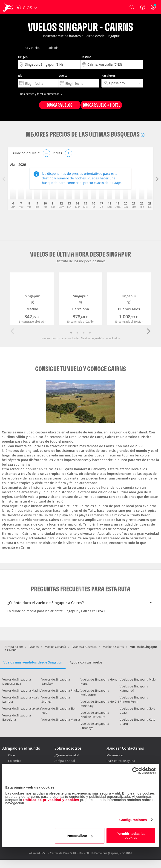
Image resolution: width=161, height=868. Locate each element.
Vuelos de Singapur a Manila (61, 719)
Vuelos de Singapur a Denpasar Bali (17, 681)
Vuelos (34, 647)
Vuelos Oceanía (56, 647)
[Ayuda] (143, 7)
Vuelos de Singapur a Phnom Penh (134, 699)
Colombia (15, 761)
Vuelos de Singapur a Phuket (61, 690)
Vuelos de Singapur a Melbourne (95, 693)
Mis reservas (115, 755)
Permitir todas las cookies (131, 836)
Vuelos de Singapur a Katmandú (134, 688)
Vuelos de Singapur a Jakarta (22, 708)
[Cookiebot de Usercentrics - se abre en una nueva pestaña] (136, 771)
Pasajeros (108, 76)
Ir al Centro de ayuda (121, 761)
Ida (20, 76)
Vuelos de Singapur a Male (138, 679)
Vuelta (63, 76)
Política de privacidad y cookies (51, 800)
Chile (11, 755)
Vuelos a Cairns (113, 647)
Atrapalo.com (14, 647)
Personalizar (80, 836)
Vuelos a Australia (85, 647)
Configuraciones (133, 820)
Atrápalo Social (65, 761)
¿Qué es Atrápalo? (67, 755)
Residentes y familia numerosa (42, 94)
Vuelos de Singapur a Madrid (22, 690)
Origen (23, 57)
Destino (86, 57)
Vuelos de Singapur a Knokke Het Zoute (95, 715)
